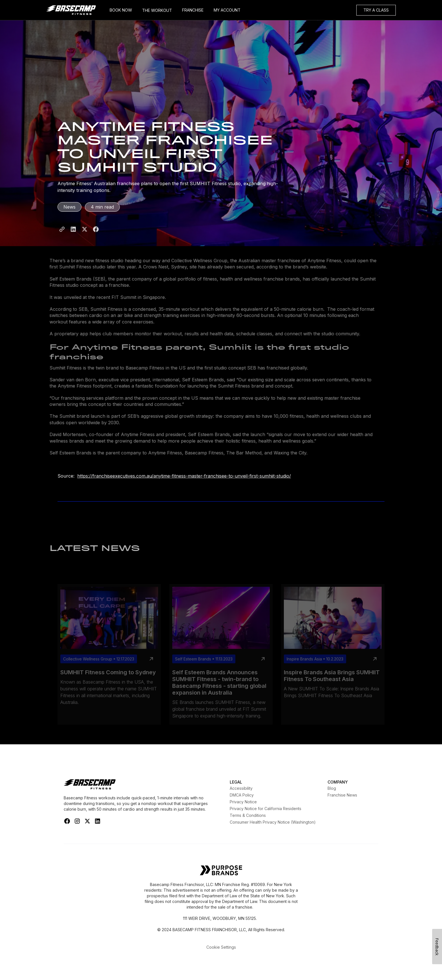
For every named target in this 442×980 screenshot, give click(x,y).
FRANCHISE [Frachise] (193, 10)
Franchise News (342, 795)
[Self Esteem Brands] (221, 871)
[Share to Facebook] (96, 235)
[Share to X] (85, 235)
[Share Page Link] (62, 235)
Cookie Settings (221, 947)
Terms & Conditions (248, 815)
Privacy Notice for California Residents (266, 809)
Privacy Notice (243, 802)
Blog (332, 788)
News (69, 207)
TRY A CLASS (376, 10)
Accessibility (241, 788)
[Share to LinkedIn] (73, 235)
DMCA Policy (242, 795)
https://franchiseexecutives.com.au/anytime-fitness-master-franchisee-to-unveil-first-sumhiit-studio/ (184, 476)
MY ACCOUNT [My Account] (227, 10)
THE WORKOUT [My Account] (157, 10)
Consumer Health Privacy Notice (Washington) (273, 822)
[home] (75, 10)
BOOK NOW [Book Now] (121, 10)
